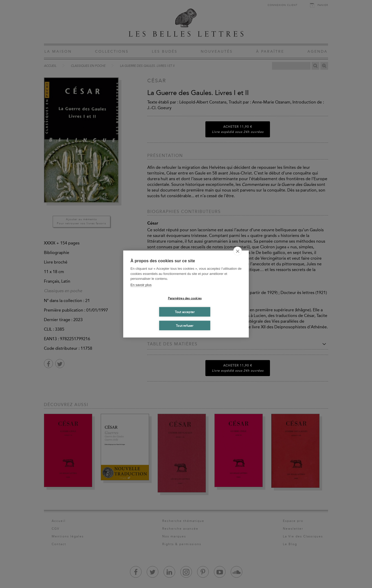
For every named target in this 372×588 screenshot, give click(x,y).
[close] (238, 251)
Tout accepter (185, 312)
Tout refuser (185, 325)
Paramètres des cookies (185, 298)
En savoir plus (141, 285)
